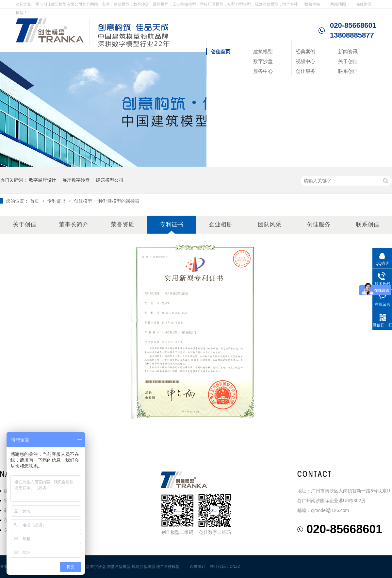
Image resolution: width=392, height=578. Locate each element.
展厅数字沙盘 (76, 180)
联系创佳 (348, 71)
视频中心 (305, 61)
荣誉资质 (122, 224)
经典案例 (305, 51)
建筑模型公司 (110, 180)
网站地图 (338, 4)
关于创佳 (348, 61)
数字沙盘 (263, 61)
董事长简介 (73, 224)
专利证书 (57, 201)
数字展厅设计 (42, 180)
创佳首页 (220, 51)
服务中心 (263, 71)
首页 (35, 201)
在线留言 (364, 4)
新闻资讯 (348, 51)
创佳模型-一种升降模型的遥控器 (107, 201)
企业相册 (220, 224)
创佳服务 (305, 71)
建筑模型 (263, 51)
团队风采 (269, 224)
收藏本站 (312, 4)
